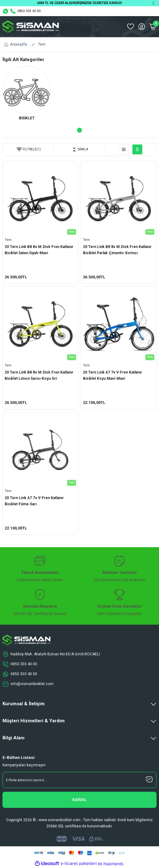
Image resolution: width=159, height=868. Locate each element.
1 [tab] (79, 130)
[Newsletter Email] (79, 780)
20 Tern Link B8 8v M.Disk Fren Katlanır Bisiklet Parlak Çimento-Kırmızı (117, 250)
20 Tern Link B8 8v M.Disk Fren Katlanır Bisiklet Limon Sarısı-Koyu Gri (39, 375)
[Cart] (153, 27)
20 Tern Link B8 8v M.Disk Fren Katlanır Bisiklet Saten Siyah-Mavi (39, 250)
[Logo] (31, 27)
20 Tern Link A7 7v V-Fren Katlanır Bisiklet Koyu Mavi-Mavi (112, 375)
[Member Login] (142, 27)
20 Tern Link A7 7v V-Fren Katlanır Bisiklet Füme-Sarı (34, 501)
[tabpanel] (27, 94)
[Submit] (79, 800)
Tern (42, 44)
